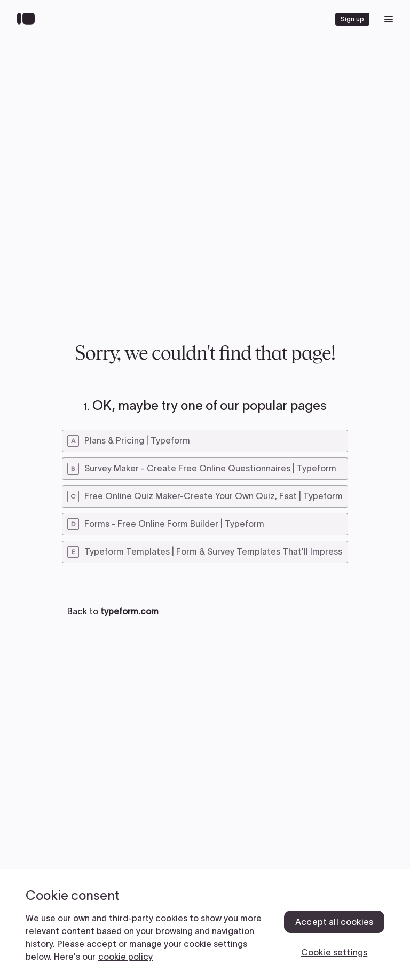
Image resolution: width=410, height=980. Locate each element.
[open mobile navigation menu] (389, 19)
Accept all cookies (334, 922)
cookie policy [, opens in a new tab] (125, 957)
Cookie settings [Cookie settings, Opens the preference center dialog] (334, 952)
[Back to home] (29, 19)
